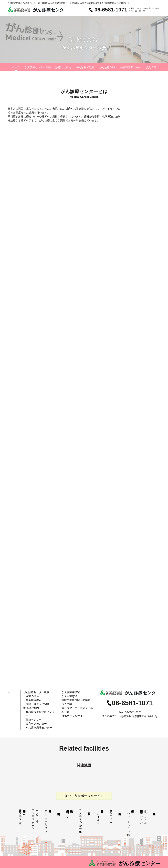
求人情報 (151, 67)
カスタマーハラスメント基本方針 (78, 705)
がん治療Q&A (107, 67)
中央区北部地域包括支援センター (68, 804)
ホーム (16, 67)
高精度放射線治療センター (39, 708)
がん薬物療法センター (36, 717)
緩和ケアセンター (34, 714)
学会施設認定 (32, 698)
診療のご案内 (63, 67)
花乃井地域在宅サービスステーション (46, 811)
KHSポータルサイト (71, 708)
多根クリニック (111, 807)
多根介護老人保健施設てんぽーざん (98, 807)
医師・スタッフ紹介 (35, 701)
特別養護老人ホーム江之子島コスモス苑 (22, 805)
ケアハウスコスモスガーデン (35, 810)
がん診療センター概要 (38, 67)
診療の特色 (31, 695)
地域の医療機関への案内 (73, 698)
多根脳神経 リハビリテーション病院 (131, 811)
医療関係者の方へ (130, 67)
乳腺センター (32, 711)
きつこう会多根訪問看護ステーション (143, 807)
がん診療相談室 (85, 67)
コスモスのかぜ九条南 (80, 810)
